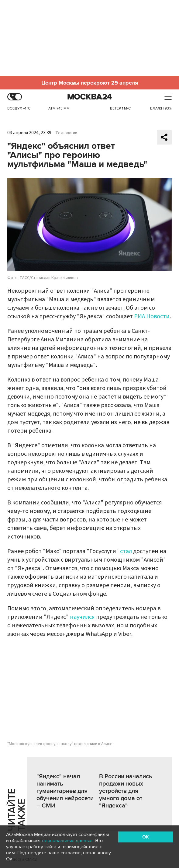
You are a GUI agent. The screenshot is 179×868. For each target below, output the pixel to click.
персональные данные (67, 841)
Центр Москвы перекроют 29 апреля (90, 83)
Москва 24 (90, 97)
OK (146, 837)
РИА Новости (152, 316)
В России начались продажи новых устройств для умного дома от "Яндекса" (126, 791)
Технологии (66, 133)
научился (82, 617)
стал (126, 551)
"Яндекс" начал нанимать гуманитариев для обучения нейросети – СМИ (65, 791)
